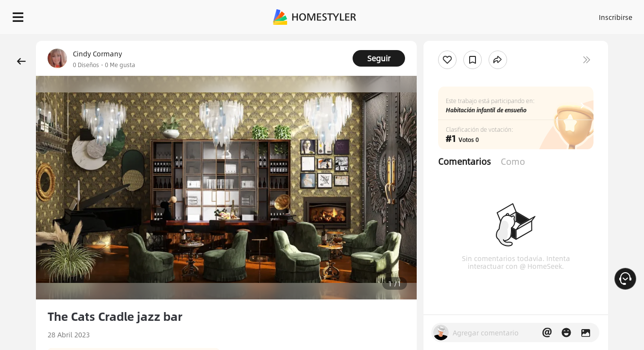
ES (528, 15)
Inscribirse (493, 15)
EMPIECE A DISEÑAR (592, 15)
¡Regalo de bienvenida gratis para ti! (417, 41)
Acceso (455, 15)
